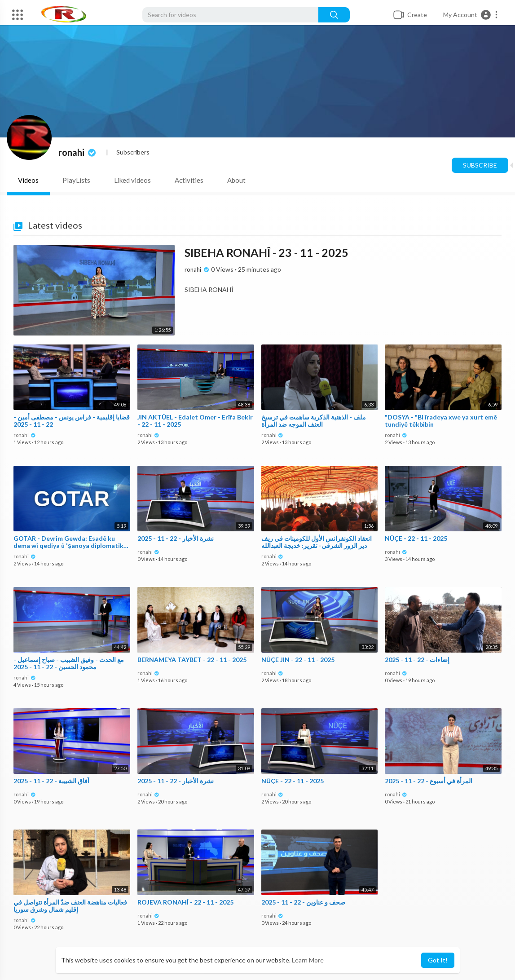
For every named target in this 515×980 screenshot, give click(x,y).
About (236, 180)
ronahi (78, 152)
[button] (471, 15)
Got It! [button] (438, 960)
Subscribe (480, 165)
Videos (28, 180)
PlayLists (76, 180)
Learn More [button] (308, 960)
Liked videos (132, 180)
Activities (189, 180)
